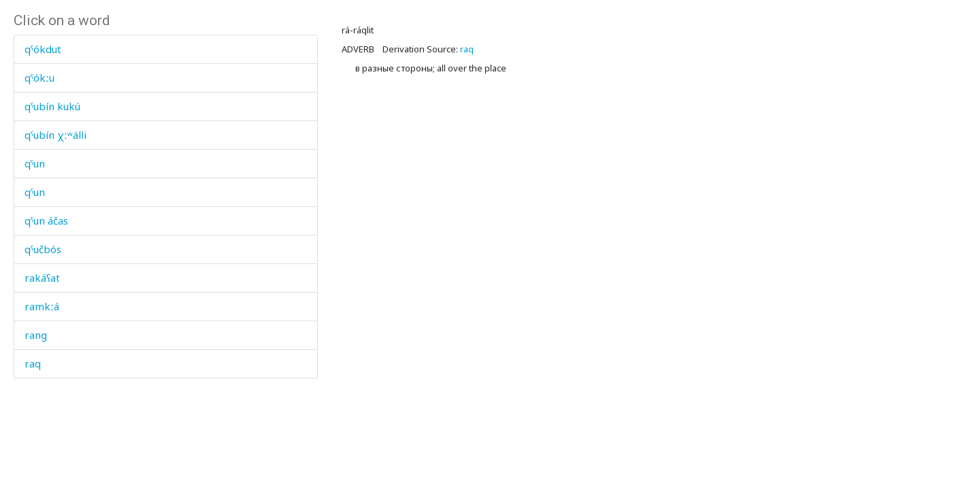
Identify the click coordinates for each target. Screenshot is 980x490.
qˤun (35, 163)
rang (36, 335)
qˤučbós (43, 249)
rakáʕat (42, 278)
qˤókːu (39, 78)
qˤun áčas (46, 220)
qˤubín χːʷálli (55, 135)
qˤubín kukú (52, 106)
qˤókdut (43, 49)
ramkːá (42, 306)
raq (33, 363)
